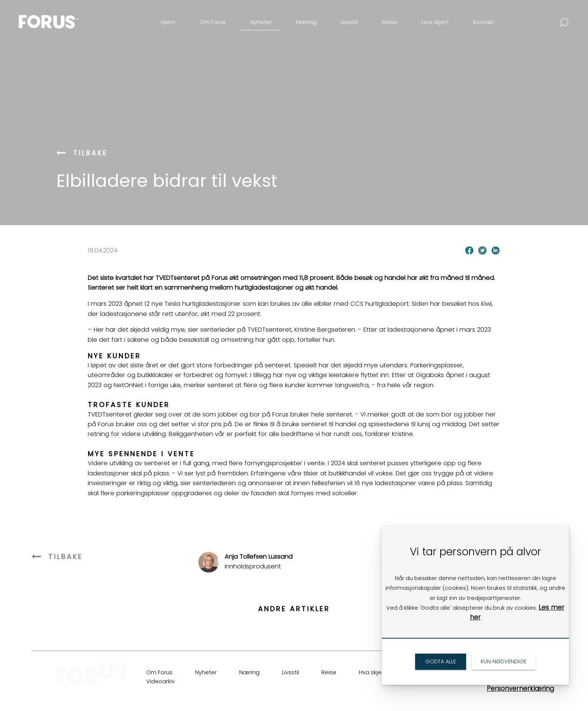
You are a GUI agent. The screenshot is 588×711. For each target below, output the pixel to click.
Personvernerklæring (520, 688)
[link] (61, 16)
